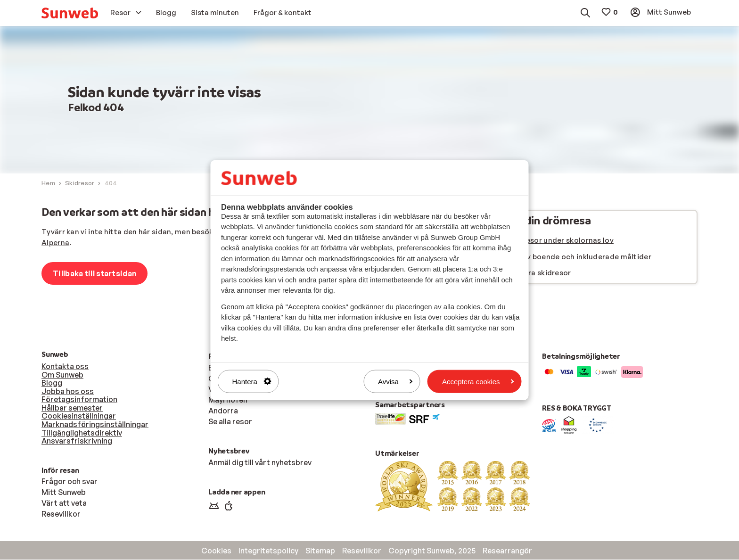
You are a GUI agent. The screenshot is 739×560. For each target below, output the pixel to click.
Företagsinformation (79, 400)
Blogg (52, 383)
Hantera (252, 381)
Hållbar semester (72, 408)
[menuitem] (70, 13)
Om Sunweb (62, 375)
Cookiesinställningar (79, 416)
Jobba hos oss (68, 392)
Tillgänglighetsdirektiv (82, 433)
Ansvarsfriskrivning (77, 441)
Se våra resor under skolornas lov (554, 241)
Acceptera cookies (478, 381)
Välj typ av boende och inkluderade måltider (573, 257)
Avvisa (395, 381)
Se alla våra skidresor (533, 273)
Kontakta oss (65, 367)
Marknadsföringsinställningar (95, 425)
